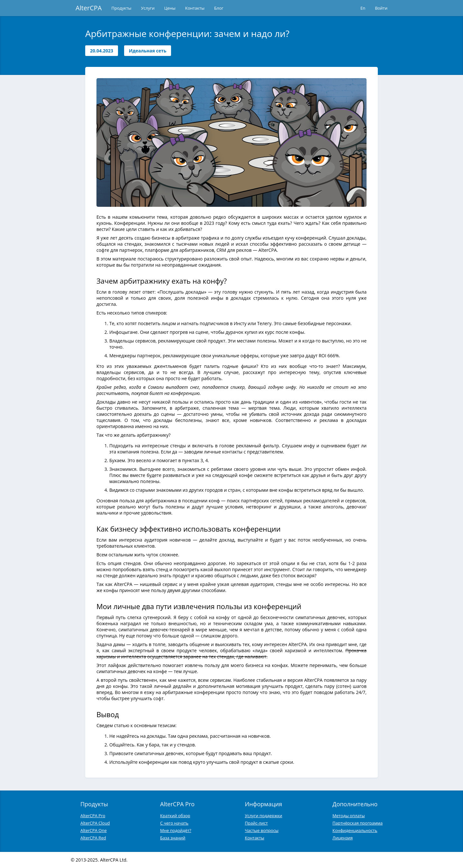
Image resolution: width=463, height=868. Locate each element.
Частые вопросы (262, 830)
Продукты (122, 8)
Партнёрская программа (358, 823)
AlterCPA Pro (93, 816)
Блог (219, 8)
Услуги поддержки (264, 816)
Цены (170, 8)
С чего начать (174, 823)
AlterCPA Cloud (95, 823)
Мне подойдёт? (176, 830)
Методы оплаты (349, 816)
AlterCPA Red (93, 838)
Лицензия (343, 838)
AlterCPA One (94, 830)
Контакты (195, 8)
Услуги (148, 8)
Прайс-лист (256, 823)
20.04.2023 (102, 51)
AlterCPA (89, 8)
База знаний (173, 838)
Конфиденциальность (355, 830)
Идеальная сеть (148, 51)
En (363, 8)
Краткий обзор (175, 816)
